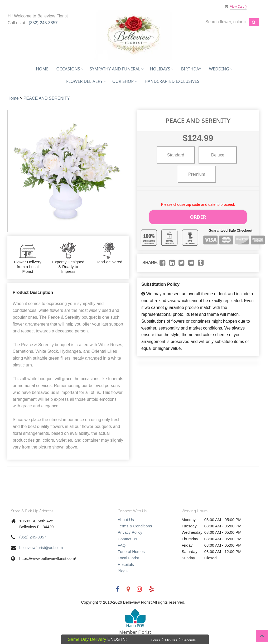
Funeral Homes (131, 552)
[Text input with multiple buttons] (225, 22)
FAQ (122, 545)
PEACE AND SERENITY (47, 98)
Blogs (123, 571)
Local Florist (128, 558)
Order (198, 216)
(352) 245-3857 (43, 23)
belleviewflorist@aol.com (41, 548)
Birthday (191, 69)
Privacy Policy (130, 532)
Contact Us (127, 539)
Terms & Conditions (135, 526)
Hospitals (126, 564)
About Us (126, 520)
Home (42, 69)
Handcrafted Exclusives (172, 81)
